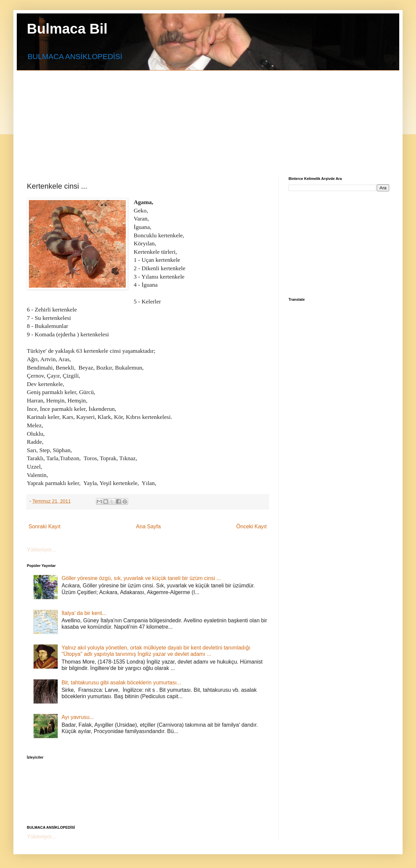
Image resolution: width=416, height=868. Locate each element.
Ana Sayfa (148, 526)
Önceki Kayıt (251, 526)
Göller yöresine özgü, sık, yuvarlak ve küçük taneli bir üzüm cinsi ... (141, 578)
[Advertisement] (149, 117)
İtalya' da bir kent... (84, 613)
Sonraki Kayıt (44, 526)
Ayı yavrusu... (78, 717)
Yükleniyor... (41, 550)
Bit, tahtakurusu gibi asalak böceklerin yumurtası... (121, 683)
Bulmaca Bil (67, 29)
